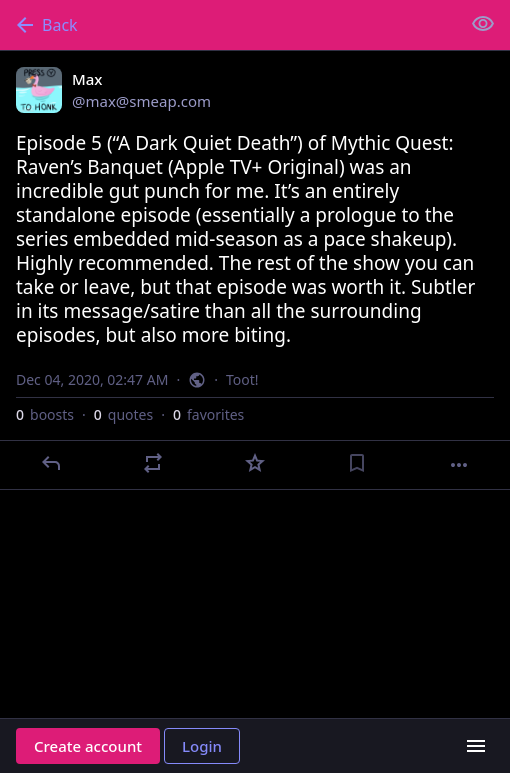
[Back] (228, 25)
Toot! (242, 380)
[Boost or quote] (153, 463)
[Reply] (51, 463)
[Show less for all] (483, 24)
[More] (459, 465)
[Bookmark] (357, 463)
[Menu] (476, 746)
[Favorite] (255, 463)
